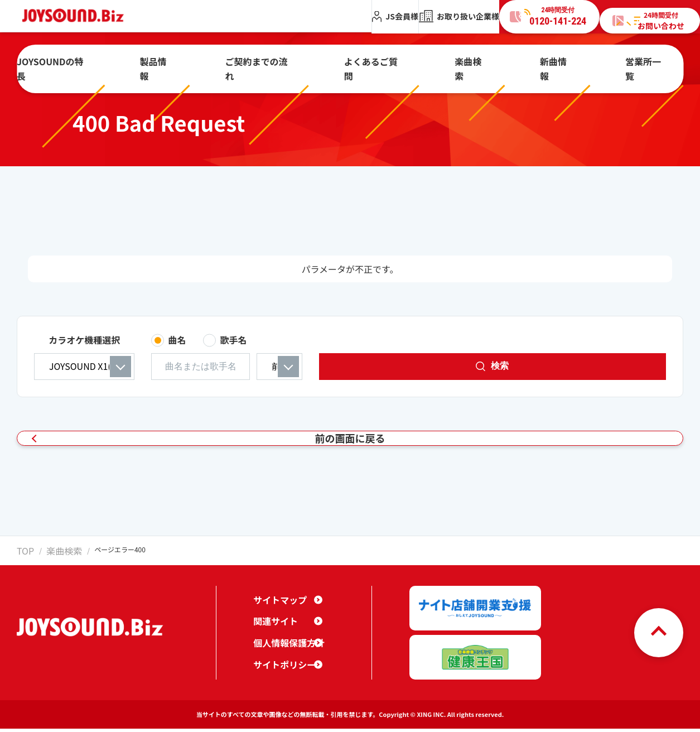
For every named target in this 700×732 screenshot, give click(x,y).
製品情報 (202, 63)
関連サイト (273, 633)
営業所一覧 (596, 63)
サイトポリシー (281, 676)
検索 (620, 366)
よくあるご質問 (379, 63)
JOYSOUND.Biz (79, 16)
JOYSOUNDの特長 (118, 63)
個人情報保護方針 (284, 654)
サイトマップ (277, 611)
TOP (23, 570)
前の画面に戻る (345, 449)
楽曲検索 (458, 63)
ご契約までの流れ (285, 63)
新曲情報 (525, 63)
